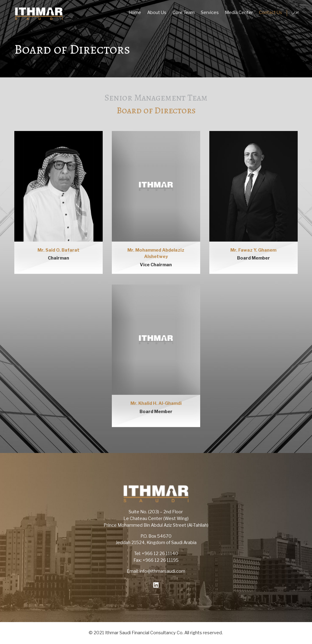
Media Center (239, 12)
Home (135, 12)
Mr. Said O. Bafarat (58, 250)
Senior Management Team (156, 98)
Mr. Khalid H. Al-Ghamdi (156, 403)
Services (210, 12)
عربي (295, 12)
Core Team (184, 12)
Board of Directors (156, 110)
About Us (157, 12)
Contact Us (271, 12)
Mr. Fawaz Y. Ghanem (253, 250)
